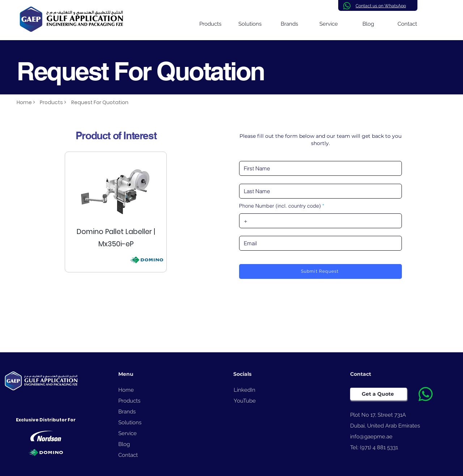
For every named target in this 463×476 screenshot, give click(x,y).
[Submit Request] (320, 271)
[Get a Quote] (379, 394)
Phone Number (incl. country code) (280, 206)
